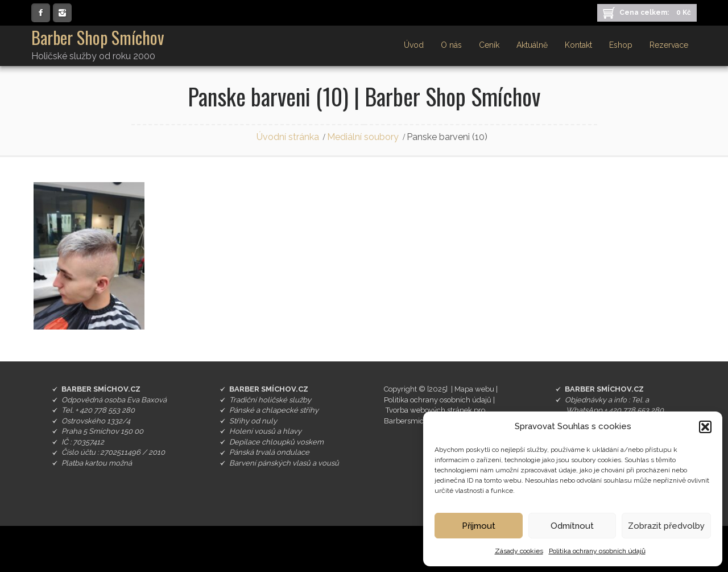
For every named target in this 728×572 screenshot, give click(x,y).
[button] (705, 427)
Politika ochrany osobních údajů (597, 551)
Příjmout (479, 526)
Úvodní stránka (288, 137)
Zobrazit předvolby (666, 526)
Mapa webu (474, 389)
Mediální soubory (363, 137)
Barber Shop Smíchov (98, 37)
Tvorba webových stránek (429, 410)
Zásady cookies (519, 551)
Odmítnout (572, 526)
